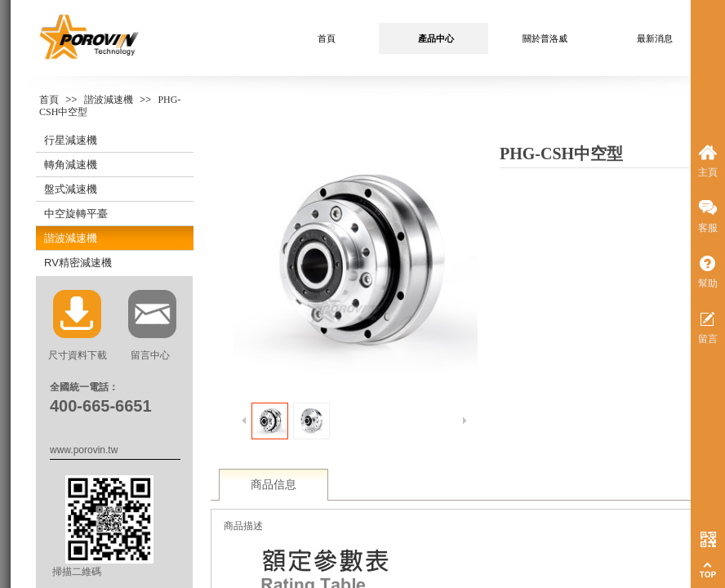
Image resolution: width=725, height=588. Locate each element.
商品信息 (274, 485)
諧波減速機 (109, 100)
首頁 (49, 100)
